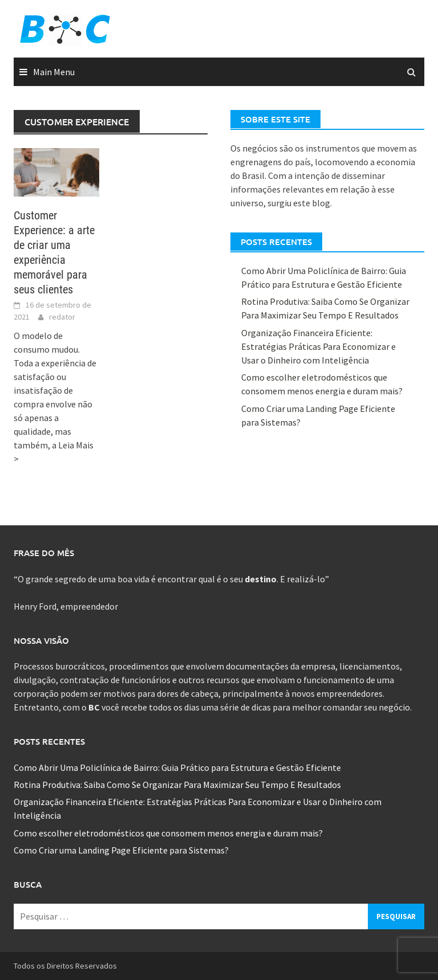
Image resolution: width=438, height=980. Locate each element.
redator (62, 317)
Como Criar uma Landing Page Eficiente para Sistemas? (121, 850)
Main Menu (54, 72)
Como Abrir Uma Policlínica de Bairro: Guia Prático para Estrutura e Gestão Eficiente (177, 767)
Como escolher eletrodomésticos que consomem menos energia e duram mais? (168, 833)
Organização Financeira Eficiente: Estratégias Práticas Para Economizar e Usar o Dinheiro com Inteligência (319, 346)
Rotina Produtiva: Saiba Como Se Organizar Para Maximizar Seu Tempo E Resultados (177, 785)
